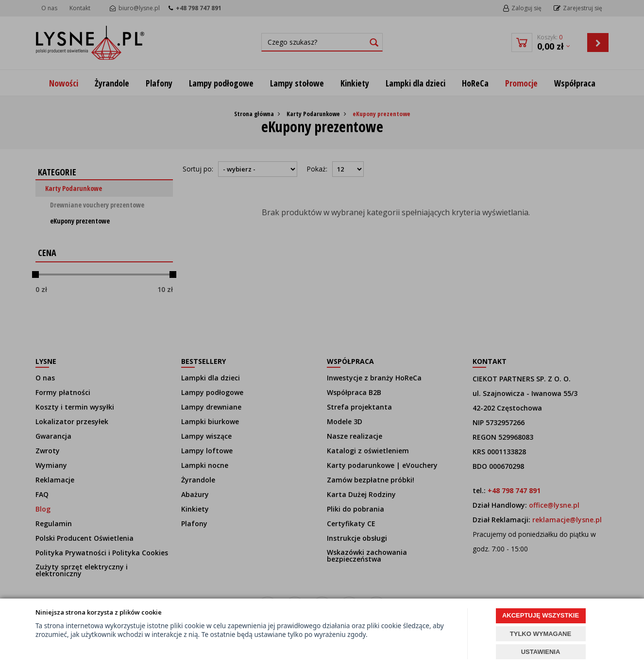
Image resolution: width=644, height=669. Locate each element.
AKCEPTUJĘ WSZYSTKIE (541, 615)
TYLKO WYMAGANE (541, 634)
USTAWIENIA (541, 652)
